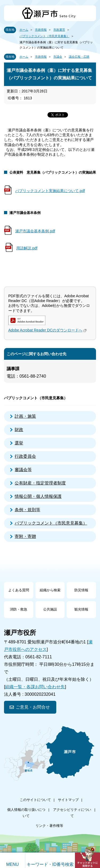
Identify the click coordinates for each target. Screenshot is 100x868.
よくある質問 (19, 590)
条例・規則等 (27, 510)
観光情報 (81, 609)
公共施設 (50, 609)
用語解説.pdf (27, 248)
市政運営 (59, 30)
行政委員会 (25, 456)
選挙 (19, 443)
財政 (19, 430)
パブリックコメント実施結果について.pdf (50, 191)
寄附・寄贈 (25, 536)
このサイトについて (35, 800)
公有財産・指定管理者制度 (40, 483)
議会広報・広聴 (79, 57)
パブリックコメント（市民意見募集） (44, 36)
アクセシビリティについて (72, 813)
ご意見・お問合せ (33, 707)
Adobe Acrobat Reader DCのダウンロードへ (48, 330)
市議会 (58, 57)
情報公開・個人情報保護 (38, 496)
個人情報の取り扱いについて (26, 813)
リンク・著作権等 (49, 826)
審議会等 (23, 470)
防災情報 (81, 590)
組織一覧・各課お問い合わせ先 (35, 687)
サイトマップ (68, 800)
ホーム (24, 30)
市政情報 (41, 30)
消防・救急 (19, 609)
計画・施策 (25, 416)
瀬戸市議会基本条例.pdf (35, 231)
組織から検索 (50, 590)
